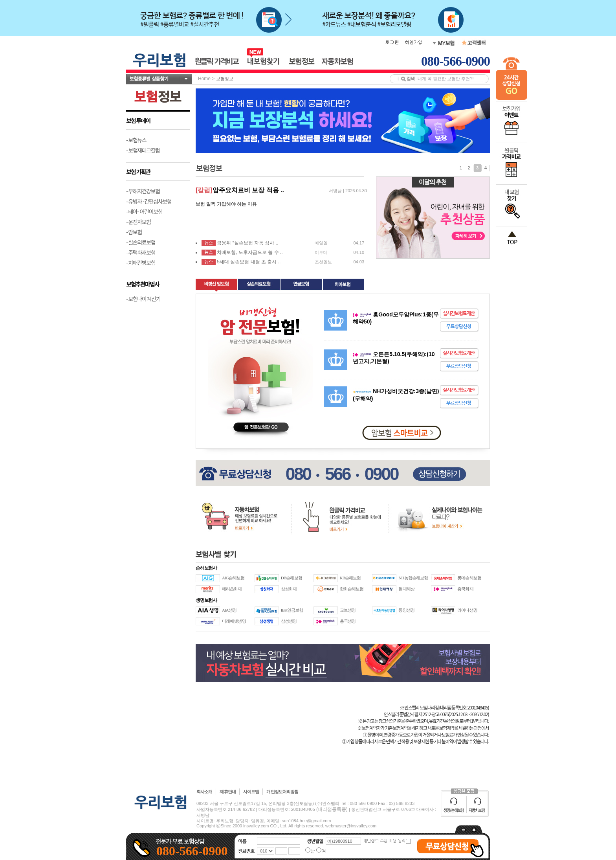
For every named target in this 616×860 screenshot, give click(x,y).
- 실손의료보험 (141, 242)
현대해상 (406, 589)
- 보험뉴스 (136, 140)
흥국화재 (465, 589)
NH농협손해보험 (413, 578)
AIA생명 (229, 610)
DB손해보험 (291, 578)
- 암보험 (134, 232)
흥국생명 (348, 621)
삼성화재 (289, 589)
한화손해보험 (352, 589)
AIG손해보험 (233, 578)
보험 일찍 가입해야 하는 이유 (226, 204)
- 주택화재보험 (141, 252)
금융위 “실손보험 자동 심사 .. (247, 243)
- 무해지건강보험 (143, 191)
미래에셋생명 (234, 621)
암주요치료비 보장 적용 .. (248, 190)
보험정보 (225, 79)
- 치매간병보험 (141, 263)
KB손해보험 (350, 578)
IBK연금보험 (292, 610)
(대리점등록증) (332, 809)
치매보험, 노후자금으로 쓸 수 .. (250, 252)
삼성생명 (289, 621)
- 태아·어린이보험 (144, 211)
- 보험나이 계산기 (143, 299)
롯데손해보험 (469, 578)
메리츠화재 (232, 589)
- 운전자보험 (138, 222)
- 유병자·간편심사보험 (149, 201)
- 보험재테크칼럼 (143, 150)
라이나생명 (467, 610)
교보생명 (348, 610)
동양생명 (406, 610)
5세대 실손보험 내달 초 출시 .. (249, 262)
